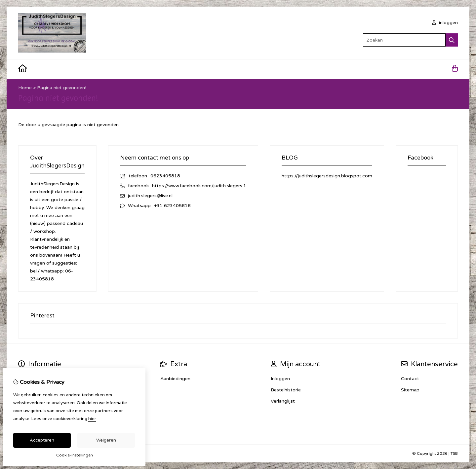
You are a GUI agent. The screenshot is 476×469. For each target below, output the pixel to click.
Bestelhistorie (286, 390)
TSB (454, 453)
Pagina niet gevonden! (62, 88)
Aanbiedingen (175, 379)
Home (25, 88)
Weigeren (106, 440)
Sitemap (410, 390)
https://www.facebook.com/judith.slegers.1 (199, 186)
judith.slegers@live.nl (150, 196)
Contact (410, 379)
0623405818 (165, 176)
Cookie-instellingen (75, 455)
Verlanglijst (283, 401)
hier (92, 419)
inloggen (445, 23)
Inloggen (280, 379)
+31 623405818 (172, 206)
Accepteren (42, 440)
